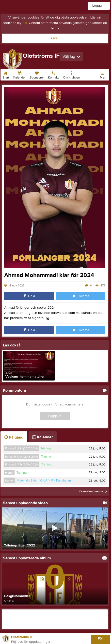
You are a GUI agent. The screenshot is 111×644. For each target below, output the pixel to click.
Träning (46, 448)
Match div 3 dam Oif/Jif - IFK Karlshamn (44, 481)
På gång (14, 437)
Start (6, 74)
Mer (103, 74)
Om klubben (71, 74)
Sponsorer (37, 74)
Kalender (19, 74)
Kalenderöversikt (93, 491)
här (25, 23)
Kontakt (53, 74)
